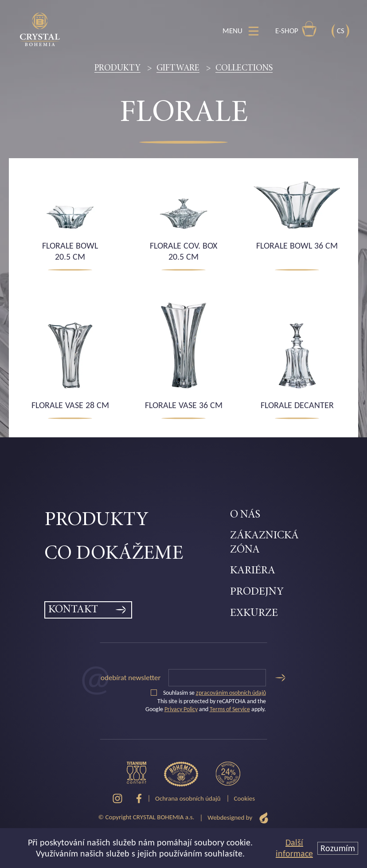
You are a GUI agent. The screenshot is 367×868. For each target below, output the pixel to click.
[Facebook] (139, 798)
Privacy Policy (181, 709)
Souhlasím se (208, 693)
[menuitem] (137, 521)
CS (341, 31)
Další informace (294, 848)
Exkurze (254, 613)
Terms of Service (230, 709)
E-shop (296, 29)
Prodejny (257, 592)
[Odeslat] (280, 678)
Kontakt (73, 610)
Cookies (244, 798)
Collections (244, 68)
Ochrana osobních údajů (188, 798)
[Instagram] (117, 798)
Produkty (117, 68)
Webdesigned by (238, 818)
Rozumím (338, 848)
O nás (245, 515)
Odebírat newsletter (131, 678)
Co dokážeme (114, 554)
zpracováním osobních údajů (231, 693)
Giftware (178, 68)
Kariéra (253, 571)
